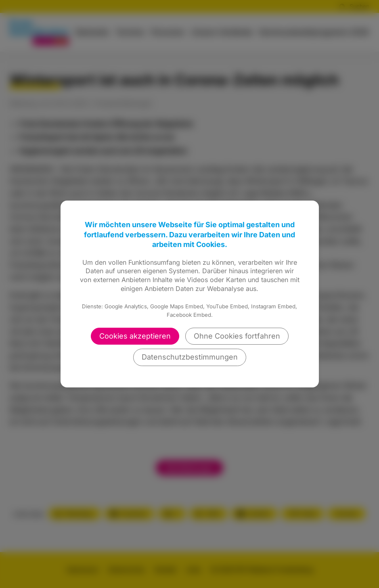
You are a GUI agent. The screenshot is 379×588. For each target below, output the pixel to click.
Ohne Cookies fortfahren (237, 336)
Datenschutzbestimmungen (190, 357)
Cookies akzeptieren (135, 336)
